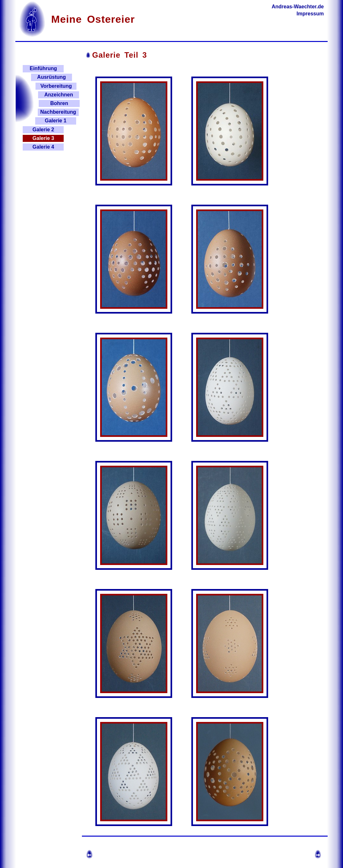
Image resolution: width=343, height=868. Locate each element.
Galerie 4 (44, 147)
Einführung (43, 68)
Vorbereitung (56, 86)
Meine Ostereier (93, 19)
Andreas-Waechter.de (298, 7)
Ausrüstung (52, 77)
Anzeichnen (59, 95)
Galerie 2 (44, 130)
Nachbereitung (58, 112)
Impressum (310, 14)
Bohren (59, 103)
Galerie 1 (56, 121)
